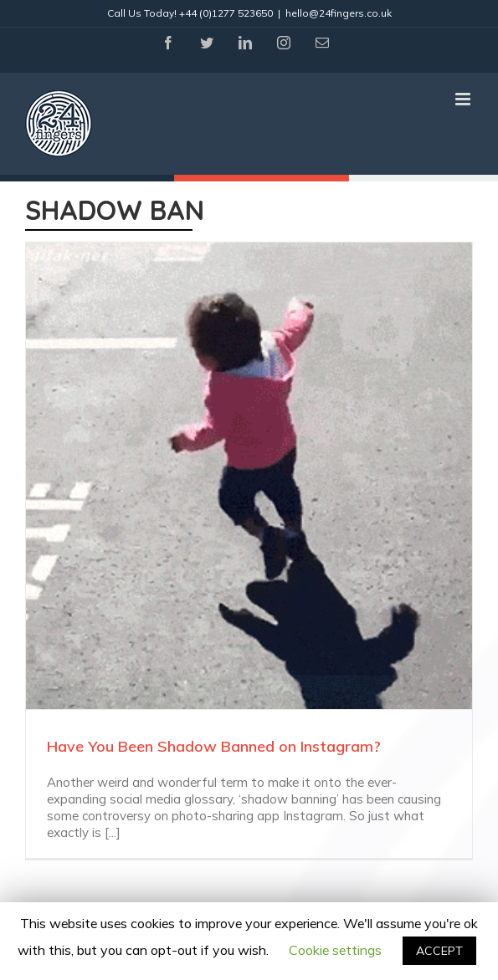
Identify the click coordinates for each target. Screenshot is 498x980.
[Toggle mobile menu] (464, 99)
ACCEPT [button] (439, 951)
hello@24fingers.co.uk (339, 13)
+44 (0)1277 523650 (226, 13)
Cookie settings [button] (335, 950)
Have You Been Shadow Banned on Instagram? (214, 746)
